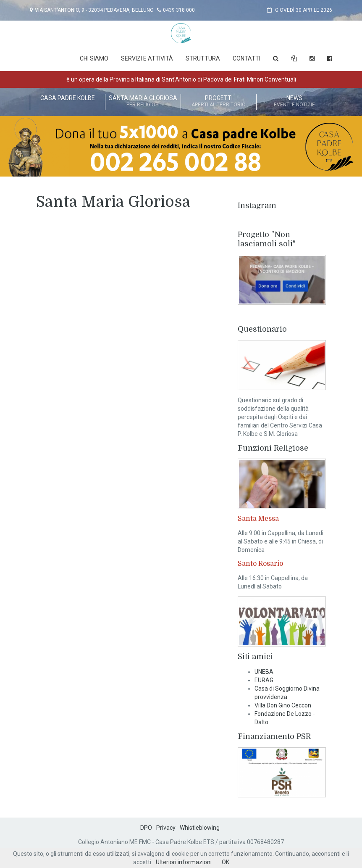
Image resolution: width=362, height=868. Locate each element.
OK (226, 862)
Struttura (203, 58)
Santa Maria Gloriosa (143, 102)
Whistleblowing (200, 828)
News (294, 102)
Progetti (219, 102)
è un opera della (181, 79)
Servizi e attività (147, 58)
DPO (146, 828)
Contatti (247, 58)
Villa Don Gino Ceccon (283, 705)
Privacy (166, 828)
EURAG (264, 680)
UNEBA (264, 672)
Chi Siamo (94, 58)
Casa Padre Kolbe (68, 102)
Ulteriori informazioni (184, 862)
